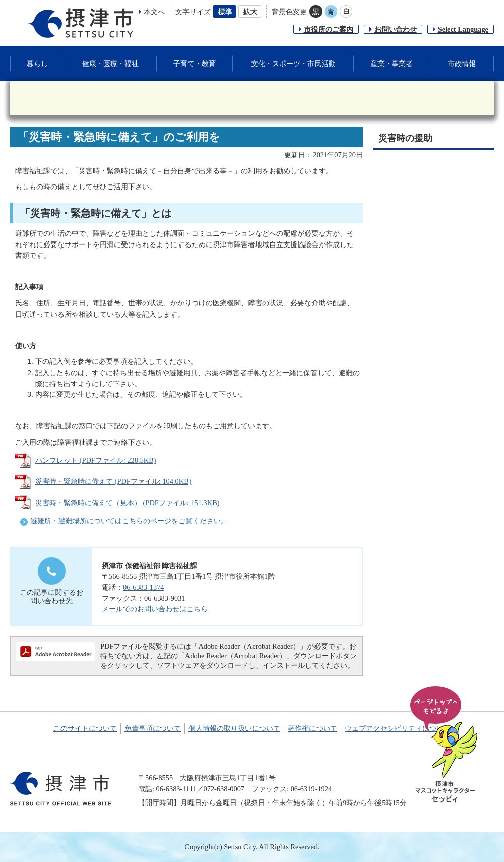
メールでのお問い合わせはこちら (155, 609)
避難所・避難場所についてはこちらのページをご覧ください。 (129, 521)
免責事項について (153, 728)
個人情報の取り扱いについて (234, 728)
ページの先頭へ (446, 745)
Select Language (463, 29)
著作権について (312, 728)
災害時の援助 (405, 138)
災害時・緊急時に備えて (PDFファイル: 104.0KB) (113, 481)
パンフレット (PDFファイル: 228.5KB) (96, 460)
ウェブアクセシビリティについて (398, 728)
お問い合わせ (396, 29)
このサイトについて (85, 728)
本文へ (154, 12)
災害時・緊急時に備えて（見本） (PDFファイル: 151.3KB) (128, 503)
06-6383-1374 (144, 587)
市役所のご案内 (329, 29)
